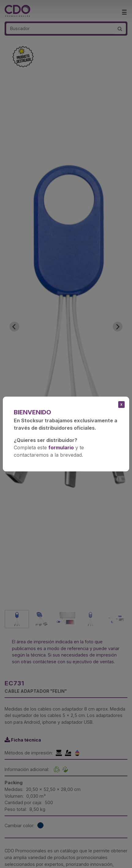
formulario (61, 448)
